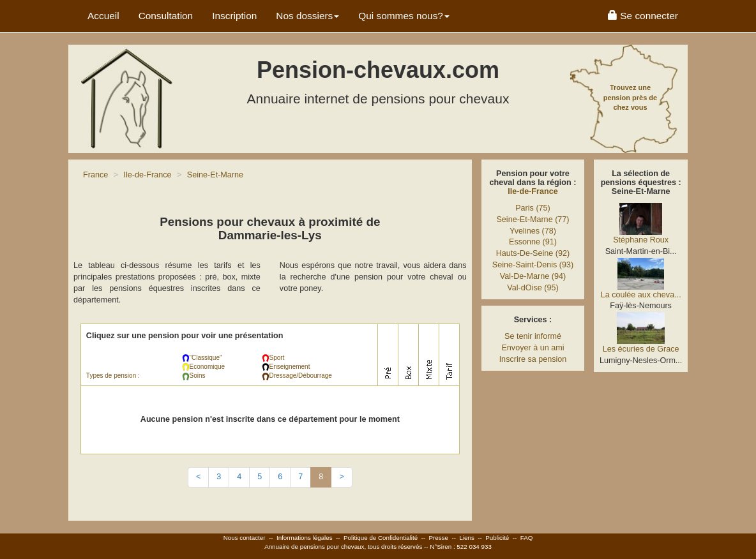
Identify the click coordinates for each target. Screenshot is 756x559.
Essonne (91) (533, 242)
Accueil (103, 16)
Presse (439, 538)
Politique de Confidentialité (381, 538)
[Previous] (198, 477)
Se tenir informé (533, 336)
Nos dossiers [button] (307, 16)
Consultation (166, 16)
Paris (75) (533, 208)
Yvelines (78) (533, 231)
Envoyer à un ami (533, 348)
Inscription (234, 16)
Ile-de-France (533, 191)
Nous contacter (245, 538)
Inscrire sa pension (533, 359)
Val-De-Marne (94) (533, 276)
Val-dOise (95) (533, 288)
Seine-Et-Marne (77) (533, 220)
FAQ (527, 538)
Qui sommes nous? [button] (404, 16)
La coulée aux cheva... (641, 295)
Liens (466, 538)
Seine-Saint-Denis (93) (533, 265)
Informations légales (305, 538)
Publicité (497, 538)
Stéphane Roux (641, 240)
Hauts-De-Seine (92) (533, 253)
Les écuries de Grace (641, 349)
